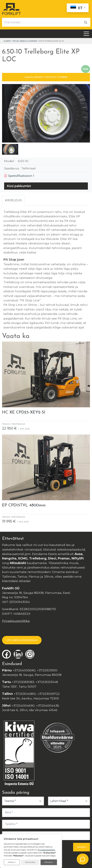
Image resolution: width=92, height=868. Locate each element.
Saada (82, 847)
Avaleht (7, 41)
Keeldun (12, 862)
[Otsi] (86, 22)
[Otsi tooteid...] (42, 22)
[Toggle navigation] (86, 34)
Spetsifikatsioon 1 (19, 176)
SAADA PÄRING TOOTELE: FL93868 (46, 77)
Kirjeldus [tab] (13, 200)
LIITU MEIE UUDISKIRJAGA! (22, 640)
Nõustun (49, 862)
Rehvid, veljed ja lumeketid (25, 41)
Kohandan (30, 862)
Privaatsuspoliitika (16, 621)
